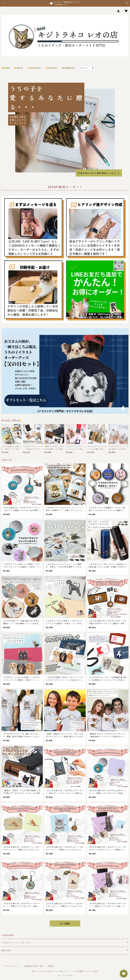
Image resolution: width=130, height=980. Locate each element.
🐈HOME (6, 68)
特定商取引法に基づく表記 (34, 966)
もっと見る (65, 923)
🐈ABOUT (19, 68)
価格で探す (6, 951)
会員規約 (51, 966)
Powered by (65, 975)
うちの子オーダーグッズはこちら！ (17, 943)
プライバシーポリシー (12, 966)
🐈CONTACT (51, 68)
